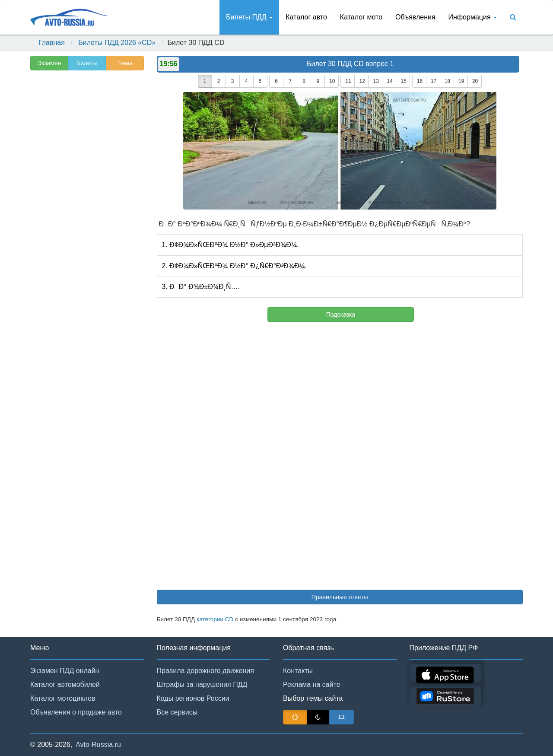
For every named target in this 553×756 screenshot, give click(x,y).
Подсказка (341, 314)
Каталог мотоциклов (63, 698)
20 (475, 81)
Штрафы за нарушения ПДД (202, 685)
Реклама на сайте (312, 685)
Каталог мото (361, 17)
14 (389, 81)
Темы (125, 63)
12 (362, 81)
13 (376, 81)
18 (447, 81)
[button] (534, 738)
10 (332, 81)
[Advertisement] (86, 210)
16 (420, 81)
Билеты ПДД (249, 17)
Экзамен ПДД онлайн (65, 671)
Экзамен (49, 63)
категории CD (215, 619)
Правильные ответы (340, 597)
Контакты (298, 671)
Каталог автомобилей (65, 685)
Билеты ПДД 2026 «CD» (117, 43)
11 (348, 81)
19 (461, 81)
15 (403, 81)
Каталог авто (306, 17)
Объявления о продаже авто (76, 712)
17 (434, 81)
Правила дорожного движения (205, 671)
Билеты (87, 63)
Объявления (415, 17)
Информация (473, 17)
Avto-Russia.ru (98, 745)
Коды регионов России (193, 698)
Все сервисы (177, 712)
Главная (52, 43)
